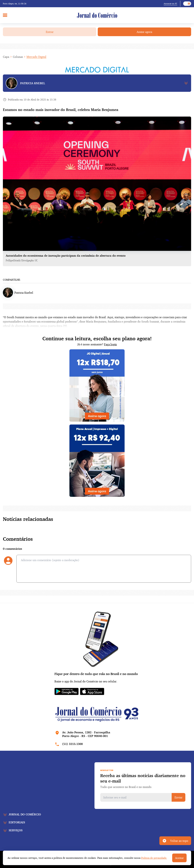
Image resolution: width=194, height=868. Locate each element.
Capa (6, 57)
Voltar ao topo (175, 841)
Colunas (18, 57)
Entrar (50, 32)
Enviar (178, 797)
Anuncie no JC (170, 4)
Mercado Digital (36, 57)
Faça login (110, 344)
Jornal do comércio (25, 814)
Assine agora (144, 32)
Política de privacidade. (154, 858)
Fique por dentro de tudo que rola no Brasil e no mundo (96, 674)
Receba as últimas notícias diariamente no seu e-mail (143, 778)
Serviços (16, 830)
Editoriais (17, 822)
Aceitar (179, 858)
